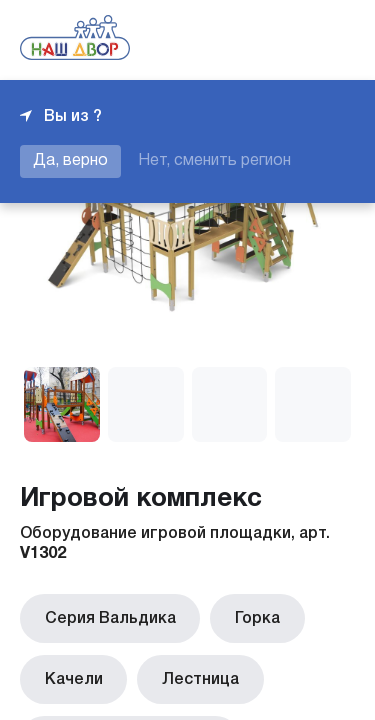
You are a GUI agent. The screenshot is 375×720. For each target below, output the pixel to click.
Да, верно (70, 161)
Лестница (186, 672)
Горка (243, 616)
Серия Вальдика (105, 616)
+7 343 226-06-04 (287, 40)
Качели (69, 672)
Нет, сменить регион (214, 161)
